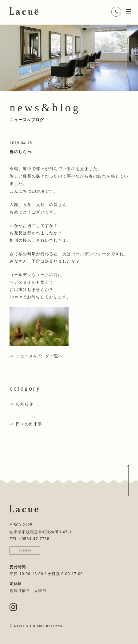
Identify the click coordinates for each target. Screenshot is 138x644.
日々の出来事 (29, 424)
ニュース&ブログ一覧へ (39, 356)
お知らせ (24, 404)
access (25, 550)
